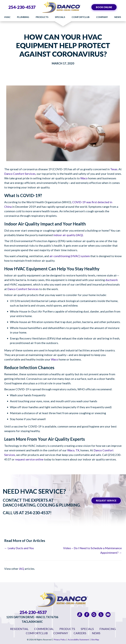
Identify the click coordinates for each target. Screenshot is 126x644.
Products (42, 17)
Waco (84, 178)
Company (102, 17)
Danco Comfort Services (20, 174)
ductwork (112, 280)
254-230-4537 (22, 7)
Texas (114, 169)
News (118, 17)
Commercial (44, 629)
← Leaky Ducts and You (19, 548)
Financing (108, 629)
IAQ (22, 569)
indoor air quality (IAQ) (68, 235)
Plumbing (23, 17)
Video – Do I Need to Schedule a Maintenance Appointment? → (92, 550)
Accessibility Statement (78, 640)
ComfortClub (81, 17)
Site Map (95, 640)
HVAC (7, 17)
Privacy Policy (60, 640)
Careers (80, 633)
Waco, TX (73, 450)
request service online (29, 459)
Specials (60, 17)
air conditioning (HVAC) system (70, 256)
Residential (19, 629)
